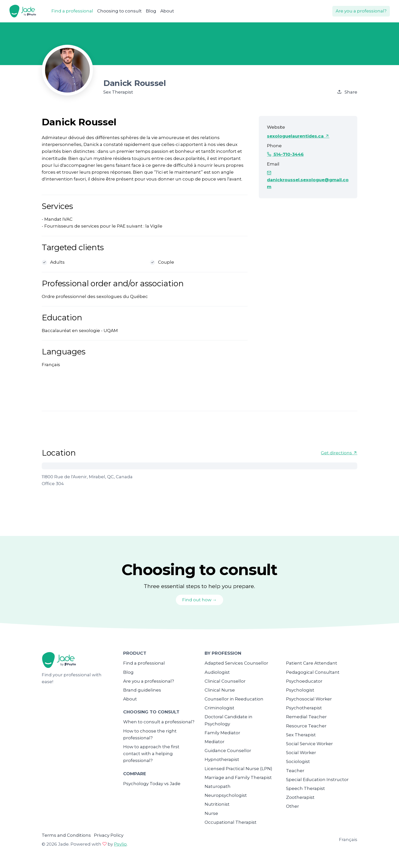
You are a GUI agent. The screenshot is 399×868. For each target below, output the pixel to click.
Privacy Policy (109, 835)
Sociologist (298, 761)
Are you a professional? (361, 11)
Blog (151, 11)
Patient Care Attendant (312, 663)
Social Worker (301, 753)
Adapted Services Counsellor (236, 663)
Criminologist (219, 708)
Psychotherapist (304, 708)
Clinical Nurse (220, 690)
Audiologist (217, 672)
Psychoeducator (304, 681)
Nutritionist (217, 804)
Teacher (295, 771)
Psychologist (300, 690)
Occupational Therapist (231, 822)
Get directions (339, 453)
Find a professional (72, 11)
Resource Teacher (306, 726)
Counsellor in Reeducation (234, 699)
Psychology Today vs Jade (152, 784)
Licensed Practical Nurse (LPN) (238, 769)
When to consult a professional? (159, 722)
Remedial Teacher (306, 717)
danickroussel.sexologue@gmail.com (308, 180)
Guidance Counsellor (228, 751)
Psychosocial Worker (309, 699)
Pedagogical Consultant (313, 672)
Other (293, 806)
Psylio (120, 844)
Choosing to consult (119, 11)
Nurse (211, 813)
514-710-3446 (285, 154)
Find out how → (199, 600)
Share (347, 92)
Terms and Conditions (66, 835)
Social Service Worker (309, 744)
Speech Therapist (305, 788)
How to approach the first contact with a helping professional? (151, 754)
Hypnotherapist (222, 759)
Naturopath (218, 786)
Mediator (215, 742)
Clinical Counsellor (225, 681)
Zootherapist (300, 797)
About (167, 11)
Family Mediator (222, 733)
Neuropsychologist (226, 795)
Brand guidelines (142, 690)
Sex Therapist (301, 735)
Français (348, 840)
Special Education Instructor (317, 780)
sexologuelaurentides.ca (298, 136)
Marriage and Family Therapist (238, 777)
